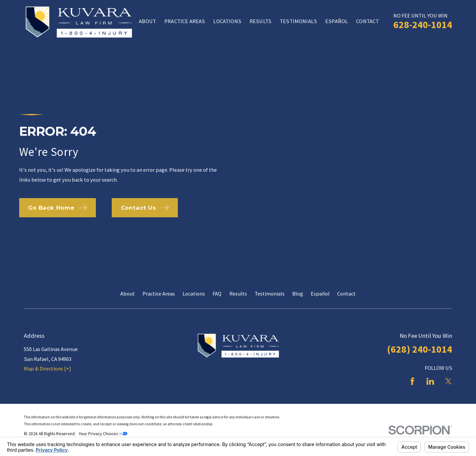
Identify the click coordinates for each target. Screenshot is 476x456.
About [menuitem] (147, 21)
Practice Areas (159, 294)
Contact (346, 294)
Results (238, 294)
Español (320, 294)
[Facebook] (412, 381)
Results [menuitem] (260, 21)
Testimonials (270, 294)
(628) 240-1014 (420, 349)
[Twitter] (448, 381)
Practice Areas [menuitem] (185, 21)
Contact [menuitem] (367, 21)
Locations (194, 294)
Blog (298, 294)
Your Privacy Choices (103, 434)
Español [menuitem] (337, 21)
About (128, 294)
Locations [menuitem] (227, 21)
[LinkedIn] (430, 381)
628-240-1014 (423, 25)
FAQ (217, 294)
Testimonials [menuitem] (298, 21)
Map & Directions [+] (47, 368)
